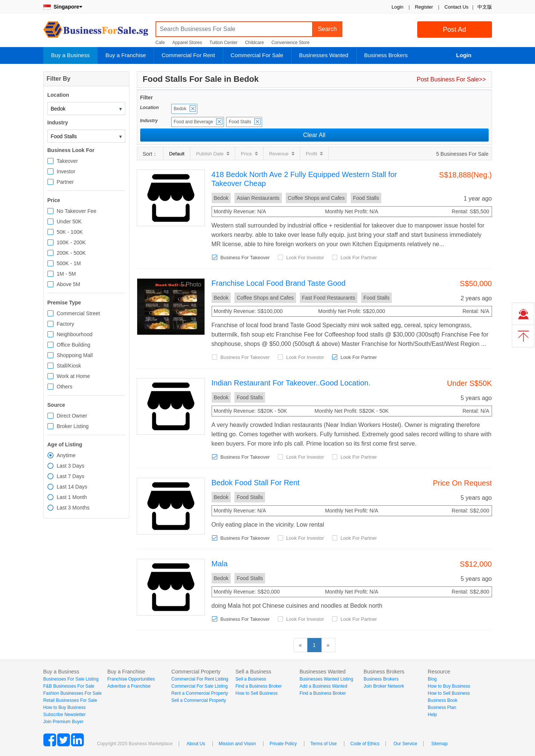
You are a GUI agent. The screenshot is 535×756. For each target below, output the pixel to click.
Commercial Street (79, 313)
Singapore (63, 7)
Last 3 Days (71, 466)
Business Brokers (386, 55)
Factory (66, 324)
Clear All (314, 135)
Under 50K (69, 221)
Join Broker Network (384, 686)
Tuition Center (223, 43)
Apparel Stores (187, 43)
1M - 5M (66, 274)
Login (397, 7)
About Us (196, 744)
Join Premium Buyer (64, 722)
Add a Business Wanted (323, 686)
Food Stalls (240, 122)
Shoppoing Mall (75, 355)
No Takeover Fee (77, 211)
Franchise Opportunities (131, 679)
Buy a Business (70, 55)
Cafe (160, 43)
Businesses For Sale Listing (71, 679)
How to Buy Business (64, 707)
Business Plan (442, 707)
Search (327, 29)
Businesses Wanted (324, 55)
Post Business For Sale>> (451, 79)
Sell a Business (251, 679)
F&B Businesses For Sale (69, 686)
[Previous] (301, 645)
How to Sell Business (257, 693)
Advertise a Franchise (129, 686)
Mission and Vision (237, 744)
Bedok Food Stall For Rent (256, 483)
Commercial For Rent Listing (200, 679)
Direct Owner (72, 416)
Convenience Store (290, 43)
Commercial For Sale (257, 55)
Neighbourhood (75, 334)
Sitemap (439, 744)
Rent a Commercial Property (199, 693)
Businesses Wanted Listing (326, 679)
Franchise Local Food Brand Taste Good (279, 283)
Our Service (405, 744)
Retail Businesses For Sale (70, 700)
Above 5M (69, 284)
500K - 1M (69, 263)
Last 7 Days (71, 476)
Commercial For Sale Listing (199, 686)
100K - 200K (71, 242)
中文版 (485, 7)
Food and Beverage (193, 122)
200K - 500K (71, 253)
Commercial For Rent (188, 55)
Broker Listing (73, 426)
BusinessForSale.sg (96, 32)
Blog (432, 679)
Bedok (180, 109)
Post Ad (454, 30)
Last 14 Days (72, 487)
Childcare (254, 43)
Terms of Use (324, 744)
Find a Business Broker (259, 686)
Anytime (66, 455)
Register (424, 7)
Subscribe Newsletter (64, 715)
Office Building (74, 345)
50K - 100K (70, 232)
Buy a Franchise (126, 55)
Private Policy (283, 744)
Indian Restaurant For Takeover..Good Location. (291, 383)
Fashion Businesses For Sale (73, 693)
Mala (220, 564)
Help (432, 715)
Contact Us (456, 7)
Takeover (67, 161)
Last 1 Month (72, 497)
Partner (65, 182)
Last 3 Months (73, 508)
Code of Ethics (365, 744)
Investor (66, 171)
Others (65, 387)
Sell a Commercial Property (199, 700)
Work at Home (73, 376)
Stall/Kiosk (69, 366)
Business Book (442, 700)
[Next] (328, 645)
